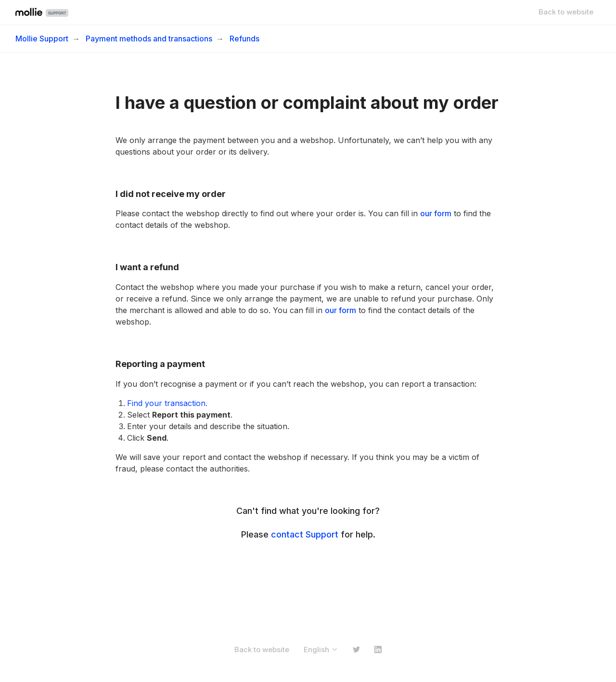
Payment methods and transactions (149, 39)
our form (436, 213)
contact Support (305, 534)
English (321, 649)
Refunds (244, 39)
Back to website (566, 12)
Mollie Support (42, 39)
